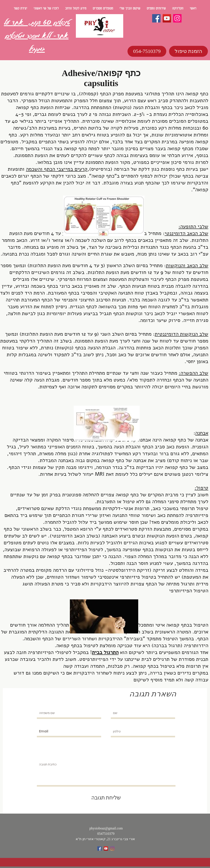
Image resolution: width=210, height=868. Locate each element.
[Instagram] (177, 18)
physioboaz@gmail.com (106, 828)
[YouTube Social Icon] (106, 849)
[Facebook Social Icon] (99, 849)
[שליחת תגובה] (106, 798)
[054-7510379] (147, 51)
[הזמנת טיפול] (188, 51)
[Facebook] (156, 18)
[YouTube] (167, 18)
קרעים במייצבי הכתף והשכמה (57, 169)
